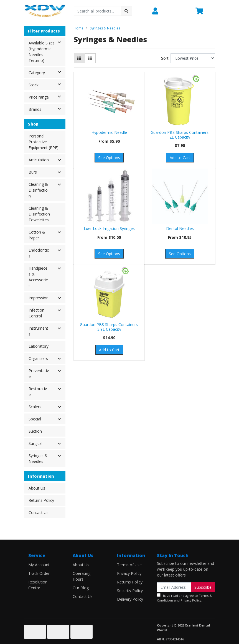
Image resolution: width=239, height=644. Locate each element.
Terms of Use (129, 565)
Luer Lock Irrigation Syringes (109, 228)
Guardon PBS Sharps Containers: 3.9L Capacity (109, 327)
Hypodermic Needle (109, 132)
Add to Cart (180, 158)
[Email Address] (174, 587)
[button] (171, 11)
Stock (47, 84)
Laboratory (39, 346)
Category (47, 72)
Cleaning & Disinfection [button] (38, 190)
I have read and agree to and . (184, 598)
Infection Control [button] (36, 313)
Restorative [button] (38, 392)
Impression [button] (39, 298)
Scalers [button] (35, 407)
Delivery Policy (130, 599)
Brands (47, 109)
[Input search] (97, 11)
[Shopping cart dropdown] (205, 11)
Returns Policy (41, 500)
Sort (165, 58)
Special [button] (35, 419)
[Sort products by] (193, 58)
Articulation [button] (39, 160)
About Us (37, 488)
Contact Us (39, 513)
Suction (35, 431)
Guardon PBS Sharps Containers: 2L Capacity (180, 135)
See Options (109, 158)
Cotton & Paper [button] (37, 235)
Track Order (39, 573)
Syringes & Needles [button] (38, 458)
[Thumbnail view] (79, 58)
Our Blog (81, 588)
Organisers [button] (38, 358)
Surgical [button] (35, 443)
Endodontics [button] (39, 253)
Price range (47, 97)
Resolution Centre (38, 585)
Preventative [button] (39, 374)
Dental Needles (180, 228)
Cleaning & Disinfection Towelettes (39, 214)
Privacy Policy (129, 573)
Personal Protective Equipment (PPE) (44, 142)
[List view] (90, 58)
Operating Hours (82, 576)
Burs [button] (33, 172)
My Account (39, 565)
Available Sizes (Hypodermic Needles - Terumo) (47, 51)
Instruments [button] (38, 331)
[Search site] (126, 11)
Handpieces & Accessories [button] (38, 277)
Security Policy (130, 591)
